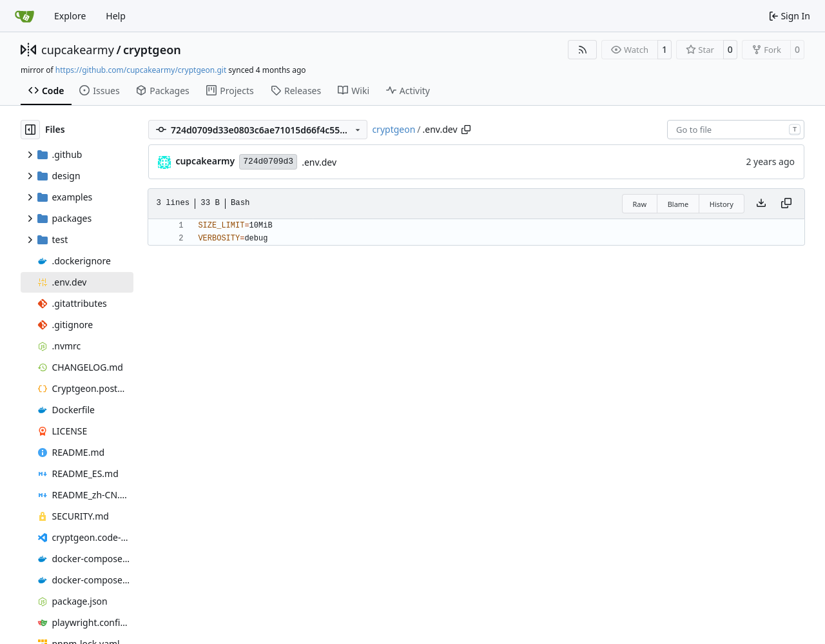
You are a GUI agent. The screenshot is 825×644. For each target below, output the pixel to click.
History (722, 204)
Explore (70, 16)
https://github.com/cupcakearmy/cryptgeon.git (141, 70)
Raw (640, 204)
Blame (678, 204)
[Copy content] (786, 204)
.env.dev (319, 162)
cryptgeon (152, 50)
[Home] (24, 16)
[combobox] (736, 130)
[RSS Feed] (583, 50)
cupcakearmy (78, 50)
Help (116, 16)
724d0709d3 (268, 161)
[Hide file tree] (30, 130)
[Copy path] (466, 130)
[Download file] (761, 204)
